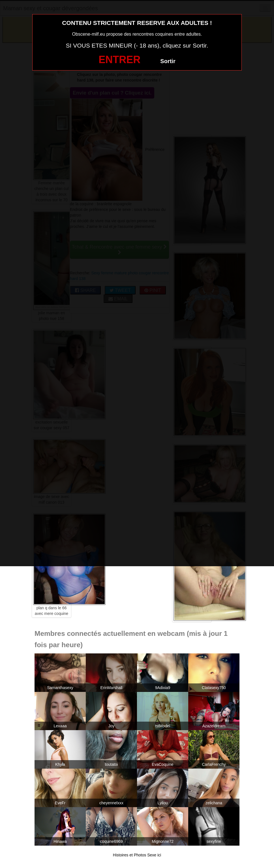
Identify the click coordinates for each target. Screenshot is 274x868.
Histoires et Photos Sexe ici (137, 855)
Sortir (168, 61)
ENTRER (119, 60)
